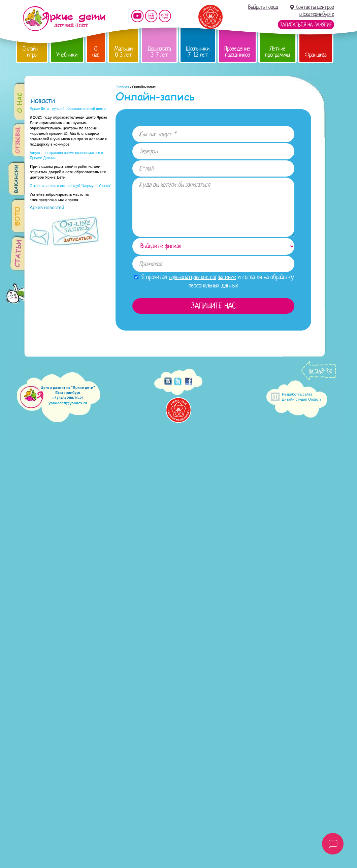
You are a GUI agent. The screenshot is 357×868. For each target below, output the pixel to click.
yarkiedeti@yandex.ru (68, 403)
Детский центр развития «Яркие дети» (64, 19)
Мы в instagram (151, 16)
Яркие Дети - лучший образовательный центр (68, 108)
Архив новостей (47, 208)
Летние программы (278, 52)
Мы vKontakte (165, 16)
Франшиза (316, 55)
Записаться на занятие (306, 25)
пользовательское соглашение (202, 277)
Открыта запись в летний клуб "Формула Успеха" (70, 186)
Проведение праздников (237, 52)
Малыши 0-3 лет (123, 52)
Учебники (67, 55)
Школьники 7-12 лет (198, 52)
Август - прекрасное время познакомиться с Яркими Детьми (66, 155)
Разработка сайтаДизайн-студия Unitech (301, 397)
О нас (96, 52)
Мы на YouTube (137, 16)
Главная (122, 87)
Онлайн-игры (32, 52)
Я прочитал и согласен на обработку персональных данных (214, 281)
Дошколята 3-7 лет (159, 52)
